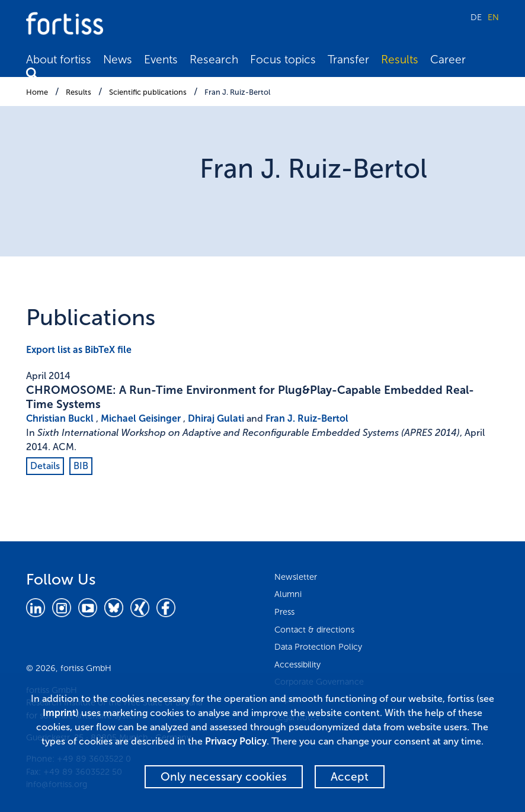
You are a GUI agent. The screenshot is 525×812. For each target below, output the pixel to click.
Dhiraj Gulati (216, 418)
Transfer (348, 60)
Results (400, 60)
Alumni (288, 594)
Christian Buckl (60, 418)
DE (476, 17)
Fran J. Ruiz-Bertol (237, 92)
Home (37, 92)
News (118, 60)
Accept (350, 777)
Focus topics (283, 60)
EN (493, 17)
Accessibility (297, 665)
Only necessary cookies (224, 777)
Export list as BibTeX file (79, 350)
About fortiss (59, 60)
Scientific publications (148, 92)
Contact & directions (314, 630)
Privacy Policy (236, 741)
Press (284, 612)
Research (214, 60)
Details (45, 466)
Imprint (59, 713)
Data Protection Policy (318, 647)
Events (161, 60)
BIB (81, 466)
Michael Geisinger (141, 418)
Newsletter (296, 577)
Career (448, 60)
